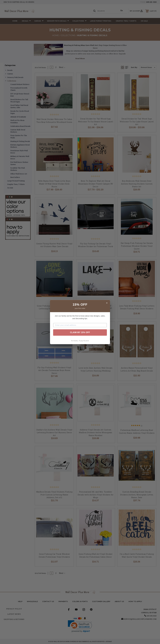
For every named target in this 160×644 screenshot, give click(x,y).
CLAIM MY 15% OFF (80, 332)
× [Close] (107, 303)
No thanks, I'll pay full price (80, 341)
